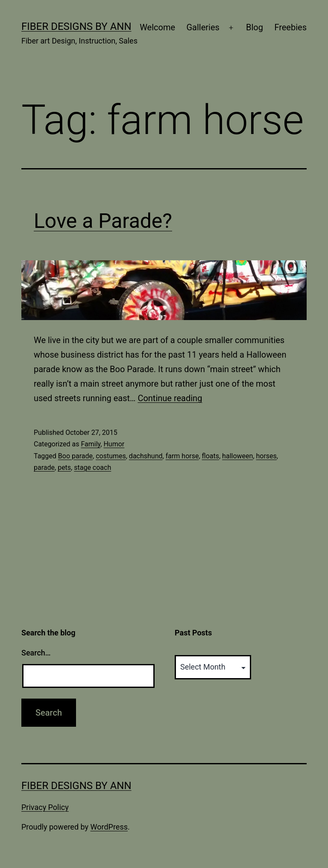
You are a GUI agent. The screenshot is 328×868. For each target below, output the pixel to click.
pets (64, 467)
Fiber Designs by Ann (76, 26)
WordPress (109, 827)
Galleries (203, 27)
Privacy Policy (45, 807)
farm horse (182, 456)
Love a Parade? (103, 221)
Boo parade (75, 456)
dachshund (146, 456)
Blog (255, 27)
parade (44, 467)
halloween (237, 456)
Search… (36, 653)
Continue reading (170, 398)
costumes (111, 456)
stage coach (92, 467)
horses (266, 456)
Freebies (290, 27)
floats (211, 456)
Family (91, 444)
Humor (114, 444)
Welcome (157, 27)
